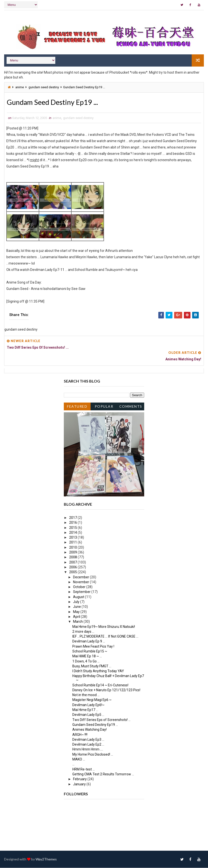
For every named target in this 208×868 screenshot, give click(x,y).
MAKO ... (79, 759)
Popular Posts (104, 408)
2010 (73, 548)
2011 (73, 543)
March (78, 622)
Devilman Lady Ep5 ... (88, 715)
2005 (73, 572)
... (73, 764)
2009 (73, 552)
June (77, 607)
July (77, 602)
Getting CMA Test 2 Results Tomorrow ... (103, 774)
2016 (73, 523)
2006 (73, 567)
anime (20, 87)
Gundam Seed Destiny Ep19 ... (95, 725)
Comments (131, 407)
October (80, 587)
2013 (73, 538)
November (81, 582)
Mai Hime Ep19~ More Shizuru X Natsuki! (104, 627)
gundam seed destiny (44, 87)
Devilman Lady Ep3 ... (88, 740)
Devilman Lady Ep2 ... (88, 745)
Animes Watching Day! (90, 730)
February (80, 779)
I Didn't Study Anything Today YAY (98, 671)
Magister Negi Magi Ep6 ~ (92, 700)
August (79, 597)
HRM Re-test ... (84, 769)
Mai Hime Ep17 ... (85, 710)
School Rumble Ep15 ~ (90, 651)
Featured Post (77, 408)
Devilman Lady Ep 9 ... (89, 641)
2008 (73, 557)
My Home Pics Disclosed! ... (93, 755)
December (81, 577)
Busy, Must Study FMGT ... (92, 666)
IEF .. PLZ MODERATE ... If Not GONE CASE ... (105, 637)
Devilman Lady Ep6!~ (88, 705)
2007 (73, 562)
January (80, 784)
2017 (73, 518)
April (77, 617)
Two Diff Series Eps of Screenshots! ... (101, 720)
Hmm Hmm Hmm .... (88, 750)
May (77, 612)
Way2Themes (46, 859)
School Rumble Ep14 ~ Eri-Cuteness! (100, 685)
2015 (73, 528)
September (82, 592)
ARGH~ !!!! (80, 735)
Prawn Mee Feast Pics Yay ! (93, 647)
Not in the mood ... (86, 695)
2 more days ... (83, 632)
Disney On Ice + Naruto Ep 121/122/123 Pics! (106, 690)
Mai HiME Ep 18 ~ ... (87, 656)
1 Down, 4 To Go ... (86, 661)
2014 (73, 533)
